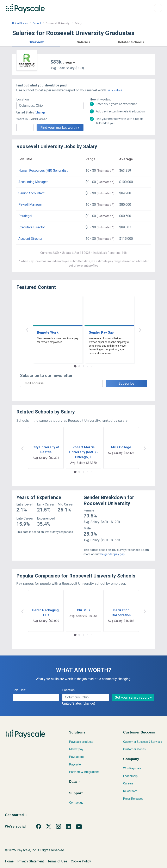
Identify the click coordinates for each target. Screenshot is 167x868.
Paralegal (25, 216)
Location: (23, 99)
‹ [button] (27, 329)
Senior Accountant (31, 193)
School (37, 23)
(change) (41, 112)
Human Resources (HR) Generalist (43, 171)
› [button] (140, 329)
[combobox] (50, 106)
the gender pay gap (112, 554)
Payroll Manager (30, 205)
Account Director (30, 239)
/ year (68, 62)
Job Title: (19, 690)
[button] (36, 42)
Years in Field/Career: (32, 119)
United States (20, 23)
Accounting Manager (33, 182)
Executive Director (32, 227)
